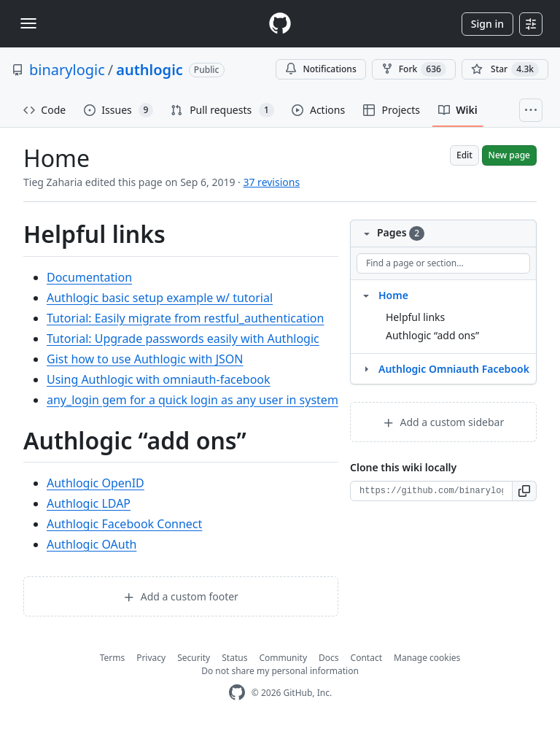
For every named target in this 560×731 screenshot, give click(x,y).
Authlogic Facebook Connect (124, 524)
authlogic (149, 70)
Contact (366, 658)
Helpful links (415, 317)
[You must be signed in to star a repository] (505, 69)
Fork (414, 69)
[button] (525, 491)
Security (194, 658)
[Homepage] (280, 24)
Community (283, 658)
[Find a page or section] (443, 263)
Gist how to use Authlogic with (145, 359)
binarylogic (67, 70)
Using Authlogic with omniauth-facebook (159, 379)
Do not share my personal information (280, 671)
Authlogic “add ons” (432, 335)
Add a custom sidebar (443, 422)
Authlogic (89, 503)
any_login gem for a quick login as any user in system (192, 400)
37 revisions (271, 182)
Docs (329, 658)
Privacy (151, 658)
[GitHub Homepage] (237, 693)
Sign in (487, 24)
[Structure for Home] (366, 295)
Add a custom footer (181, 596)
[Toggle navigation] (28, 23)
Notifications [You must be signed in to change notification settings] (320, 69)
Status (234, 658)
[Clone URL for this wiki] (431, 491)
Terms (113, 658)
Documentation (89, 277)
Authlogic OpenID (96, 483)
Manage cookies (427, 658)
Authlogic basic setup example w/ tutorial (160, 298)
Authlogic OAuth (92, 544)
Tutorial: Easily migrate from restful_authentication (185, 318)
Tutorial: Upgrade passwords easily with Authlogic (183, 339)
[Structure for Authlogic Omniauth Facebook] (366, 368)
